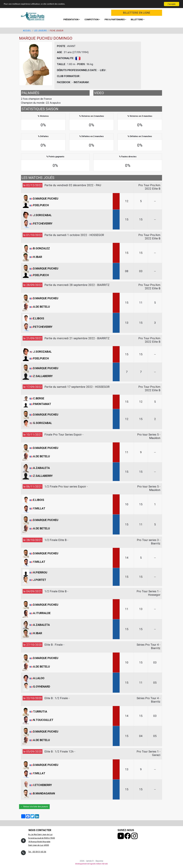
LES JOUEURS (40, 31)
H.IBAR (38, 257)
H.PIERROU (40, 572)
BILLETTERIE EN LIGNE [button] (137, 13)
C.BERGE (39, 398)
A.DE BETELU (41, 307)
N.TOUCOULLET (43, 720)
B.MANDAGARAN (44, 793)
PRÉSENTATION (71, 20)
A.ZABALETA (41, 468)
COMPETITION (91, 20)
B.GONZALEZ (41, 248)
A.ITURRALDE (42, 613)
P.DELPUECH (41, 205)
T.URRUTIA (40, 711)
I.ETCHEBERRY (42, 785)
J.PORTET (40, 580)
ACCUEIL (27, 31)
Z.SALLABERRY (43, 376)
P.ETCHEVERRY (43, 223)
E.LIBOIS (39, 318)
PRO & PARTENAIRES (115, 20)
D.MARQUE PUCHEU (46, 199)
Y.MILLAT (39, 508)
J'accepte (172, 4)
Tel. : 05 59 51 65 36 (37, 852)
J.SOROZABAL (42, 215)
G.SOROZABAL (43, 423)
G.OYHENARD (42, 687)
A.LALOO (39, 678)
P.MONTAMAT (42, 404)
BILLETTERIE (137, 20)
